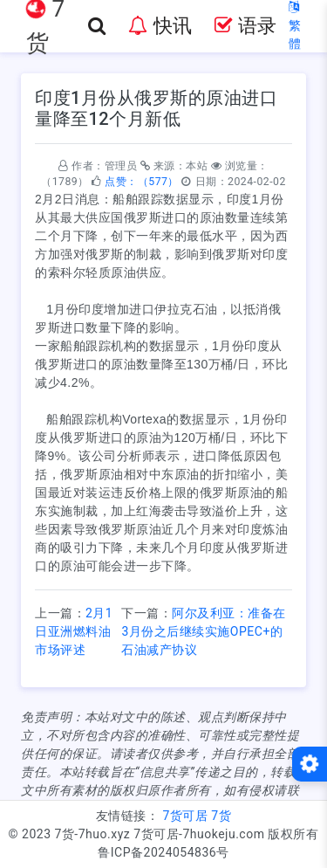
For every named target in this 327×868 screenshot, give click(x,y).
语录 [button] (245, 26)
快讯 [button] (160, 26)
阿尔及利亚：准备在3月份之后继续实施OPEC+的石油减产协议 (204, 631)
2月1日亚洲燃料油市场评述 (74, 631)
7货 (221, 816)
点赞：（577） (142, 182)
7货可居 (185, 816)
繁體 (295, 26)
